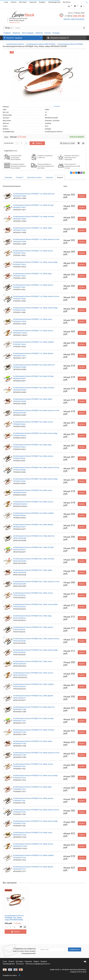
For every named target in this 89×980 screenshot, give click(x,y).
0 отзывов (57, 106)
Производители (54, 2)
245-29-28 (75, 16)
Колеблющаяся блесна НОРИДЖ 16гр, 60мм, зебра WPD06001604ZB (14, 918)
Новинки (16, 33)
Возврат (42, 2)
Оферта (36, 961)
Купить (37, 143)
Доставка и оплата (35, 177)
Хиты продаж (28, 33)
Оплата (14, 2)
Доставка (23, 2)
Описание (8, 177)
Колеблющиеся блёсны (15, 44)
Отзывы (56, 33)
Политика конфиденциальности (38, 964)
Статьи (48, 33)
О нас (6, 2)
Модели (60, 177)
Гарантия (33, 2)
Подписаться (75, 949)
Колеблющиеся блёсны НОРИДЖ (70, 44)
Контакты (67, 2)
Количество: (9, 143)
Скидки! (7, 33)
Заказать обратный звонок (74, 19)
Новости (39, 33)
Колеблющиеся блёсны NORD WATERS (41, 44)
